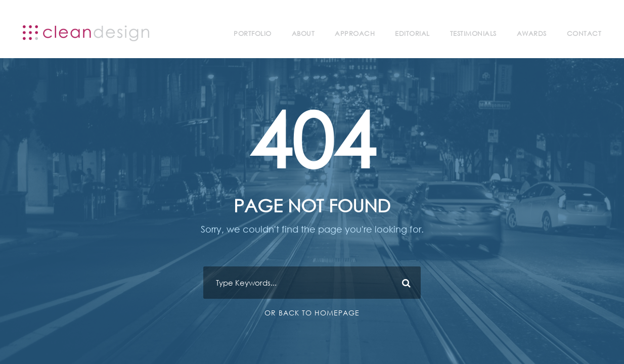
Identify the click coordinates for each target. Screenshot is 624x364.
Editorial (412, 34)
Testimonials (473, 34)
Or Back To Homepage (312, 313)
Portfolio (253, 34)
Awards (532, 34)
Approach (355, 34)
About (303, 34)
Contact (584, 34)
